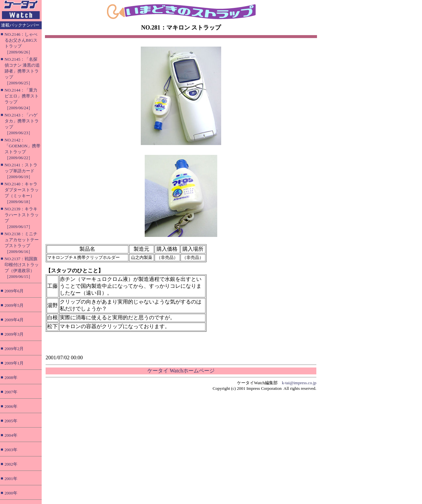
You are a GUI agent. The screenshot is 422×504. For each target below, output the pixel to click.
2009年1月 (14, 363)
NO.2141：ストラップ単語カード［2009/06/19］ (21, 171)
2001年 (11, 479)
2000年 (11, 493)
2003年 (11, 450)
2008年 (11, 378)
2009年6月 (14, 291)
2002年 (11, 464)
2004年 (11, 435)
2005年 (11, 421)
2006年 (11, 406)
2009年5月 (14, 305)
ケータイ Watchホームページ (181, 371)
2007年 (11, 392)
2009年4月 (14, 320)
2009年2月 (14, 349)
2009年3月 (14, 334)
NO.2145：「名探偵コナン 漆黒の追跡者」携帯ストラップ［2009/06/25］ (22, 71)
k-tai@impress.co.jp (299, 383)
